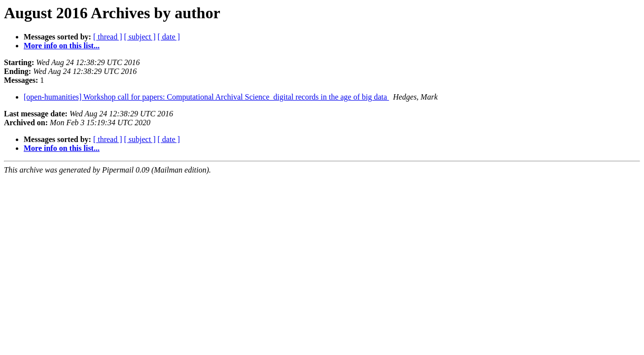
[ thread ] (108, 37)
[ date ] (169, 37)
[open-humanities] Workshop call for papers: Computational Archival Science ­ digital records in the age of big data (206, 97)
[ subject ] (140, 37)
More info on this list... (62, 46)
